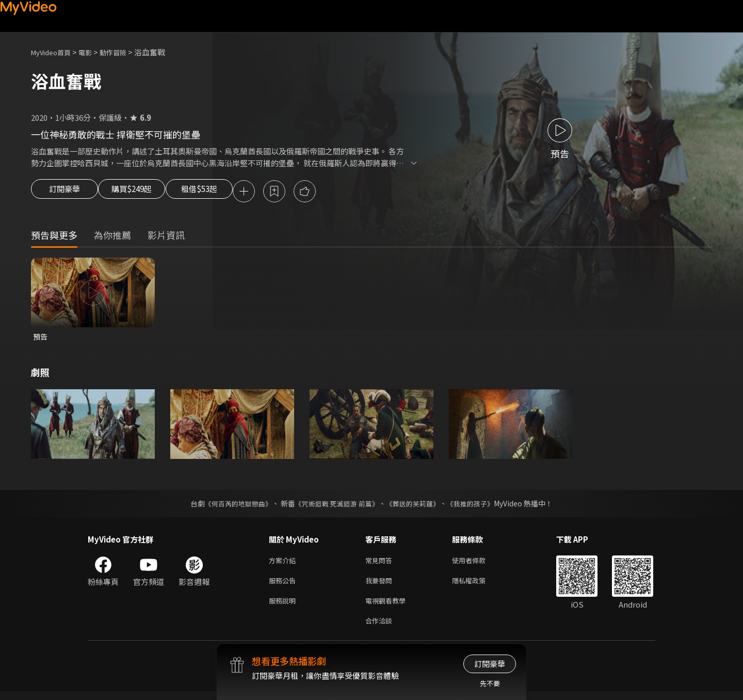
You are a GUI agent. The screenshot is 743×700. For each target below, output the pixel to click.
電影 (93, 52)
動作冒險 (124, 52)
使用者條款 (478, 563)
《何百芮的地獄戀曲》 (232, 506)
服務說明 (284, 607)
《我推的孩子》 (478, 506)
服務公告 (284, 585)
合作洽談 (381, 629)
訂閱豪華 (64, 192)
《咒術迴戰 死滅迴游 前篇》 (336, 506)
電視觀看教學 (389, 607)
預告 (41, 338)
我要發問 (381, 585)
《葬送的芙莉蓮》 (417, 506)
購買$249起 (143, 192)
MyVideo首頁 (54, 52)
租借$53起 (223, 192)
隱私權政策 (478, 585)
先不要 (490, 683)
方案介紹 (284, 563)
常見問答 (381, 563)
